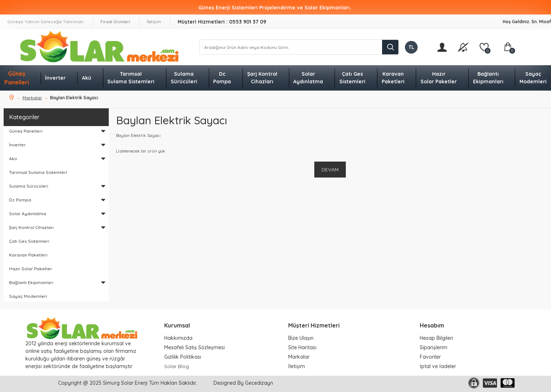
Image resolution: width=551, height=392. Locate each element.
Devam (330, 170)
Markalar (32, 98)
